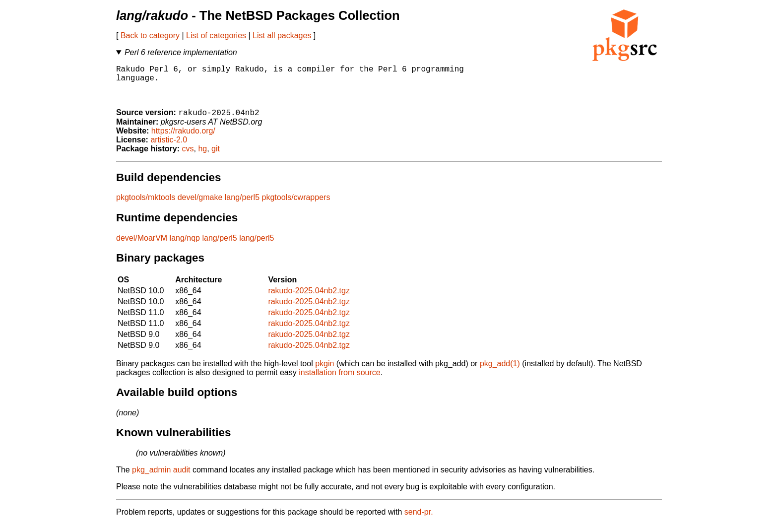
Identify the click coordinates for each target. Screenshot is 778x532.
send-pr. (419, 519)
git (216, 156)
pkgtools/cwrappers (296, 205)
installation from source (340, 380)
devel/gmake (200, 205)
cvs (188, 156)
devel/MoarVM (142, 245)
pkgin (324, 371)
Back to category (150, 35)
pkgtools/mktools (146, 205)
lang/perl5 (242, 205)
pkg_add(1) (500, 371)
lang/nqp (185, 245)
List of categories (216, 35)
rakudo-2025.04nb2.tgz (309, 298)
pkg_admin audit (161, 477)
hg (202, 156)
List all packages (282, 35)
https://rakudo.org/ (183, 138)
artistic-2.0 (169, 147)
